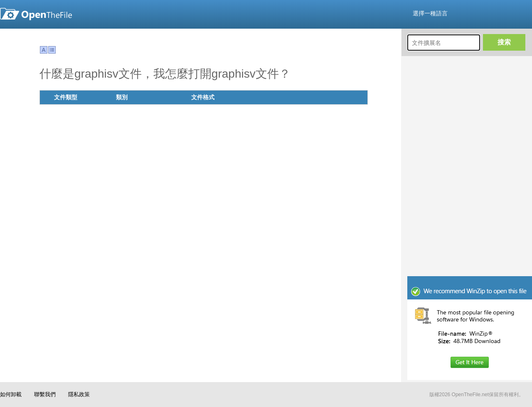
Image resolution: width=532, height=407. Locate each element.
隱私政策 (79, 394)
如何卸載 (11, 394)
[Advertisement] (470, 220)
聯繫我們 (45, 394)
